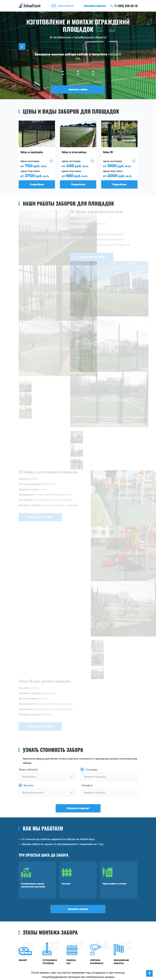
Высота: (28, 785)
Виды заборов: (28, 770)
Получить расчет (78, 808)
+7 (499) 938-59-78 (124, 6)
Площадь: (92, 770)
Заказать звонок (78, 909)
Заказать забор (78, 89)
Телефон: (87, 785)
